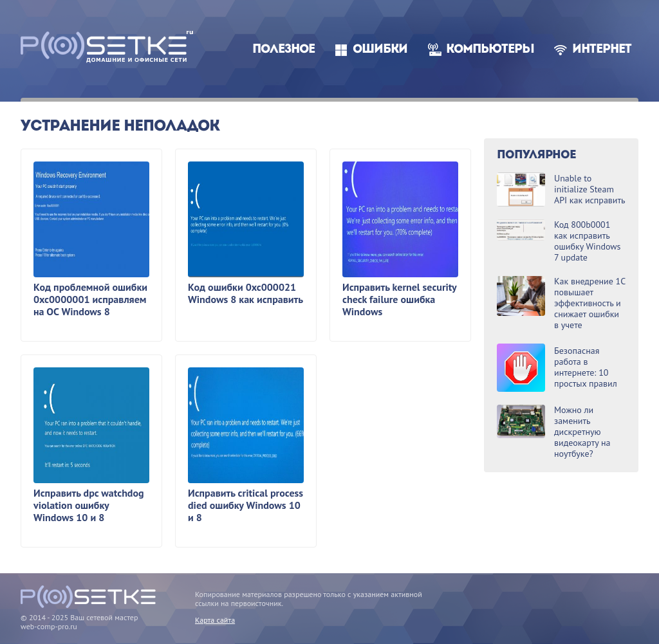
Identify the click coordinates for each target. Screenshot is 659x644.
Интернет (602, 50)
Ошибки (380, 50)
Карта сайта (215, 620)
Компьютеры (490, 50)
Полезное (283, 50)
